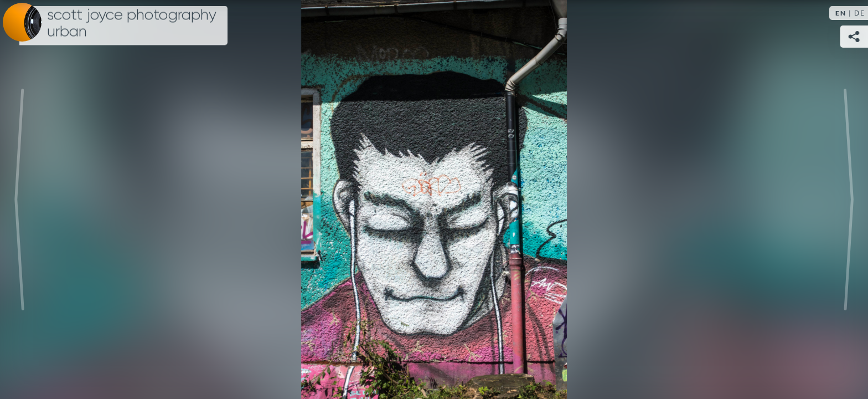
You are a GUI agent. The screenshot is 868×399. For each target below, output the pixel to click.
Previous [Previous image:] (19, 199)
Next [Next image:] (849, 199)
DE (860, 13)
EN (841, 13)
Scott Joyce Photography (132, 23)
